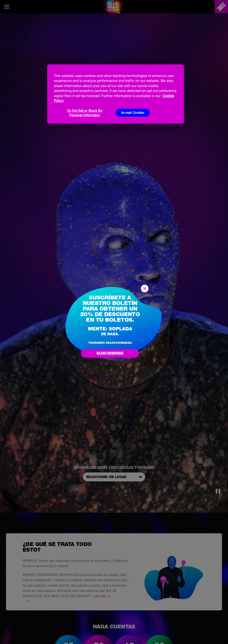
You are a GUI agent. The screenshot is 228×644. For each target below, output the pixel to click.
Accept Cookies (133, 113)
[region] (116, 94)
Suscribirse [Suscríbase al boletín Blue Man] (110, 353)
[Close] (178, 70)
